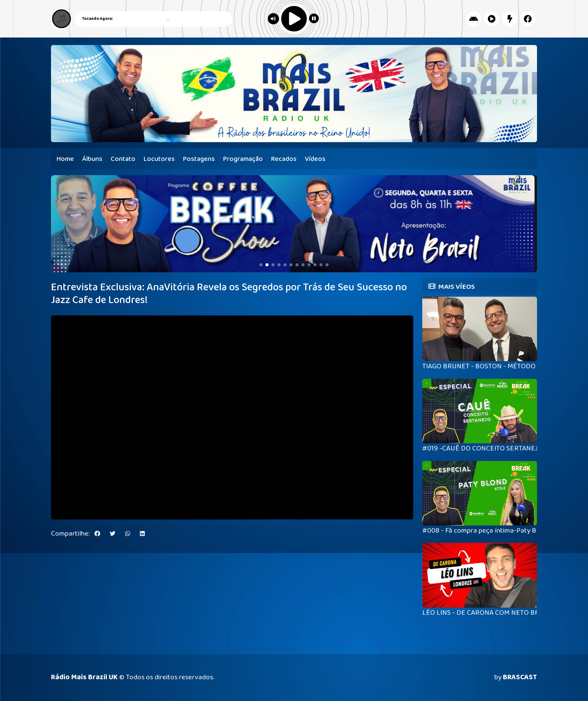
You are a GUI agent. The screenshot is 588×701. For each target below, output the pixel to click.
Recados (284, 159)
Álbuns (92, 159)
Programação (243, 159)
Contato (123, 159)
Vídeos (315, 159)
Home (65, 159)
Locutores (159, 159)
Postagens (199, 159)
